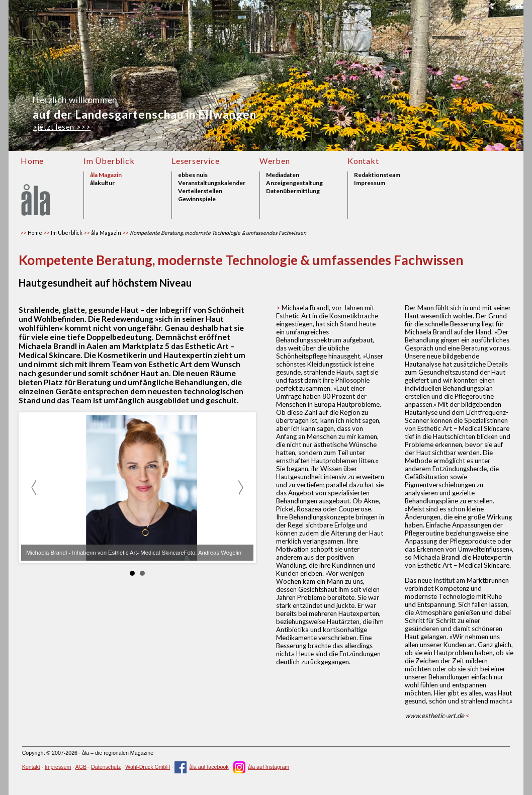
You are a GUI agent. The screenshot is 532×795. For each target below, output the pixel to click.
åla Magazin (106, 175)
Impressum (370, 183)
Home (32, 161)
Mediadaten (283, 175)
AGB (81, 767)
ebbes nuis (193, 175)
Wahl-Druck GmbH (148, 767)
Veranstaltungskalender (212, 183)
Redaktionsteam (377, 175)
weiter (240, 488)
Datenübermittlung (293, 191)
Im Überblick (109, 161)
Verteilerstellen (200, 191)
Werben (275, 161)
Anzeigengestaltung (294, 183)
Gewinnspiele (197, 199)
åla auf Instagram (261, 767)
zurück (34, 488)
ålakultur (102, 183)
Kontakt (363, 161)
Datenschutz (106, 767)
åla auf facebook (202, 767)
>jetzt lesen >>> (62, 127)
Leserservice (196, 161)
